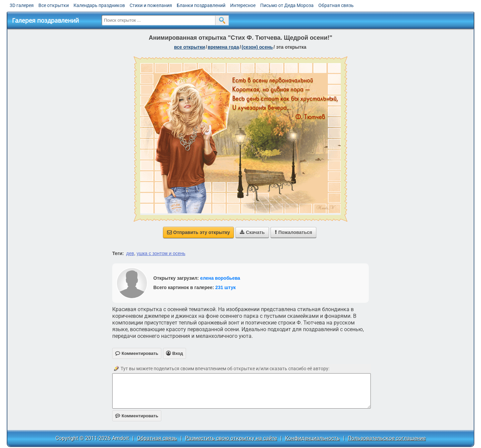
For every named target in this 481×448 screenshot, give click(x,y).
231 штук (226, 287)
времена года (223, 47)
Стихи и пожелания (151, 5)
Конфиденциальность (312, 438)
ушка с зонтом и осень (161, 253)
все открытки (190, 47)
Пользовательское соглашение (387, 438)
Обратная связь (336, 5)
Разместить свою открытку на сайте (231, 438)
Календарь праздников (99, 5)
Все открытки (54, 5)
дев (130, 253)
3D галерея (22, 5)
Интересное (243, 5)
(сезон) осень (257, 47)
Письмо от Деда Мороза (287, 5)
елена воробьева (220, 278)
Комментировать (137, 416)
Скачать (252, 232)
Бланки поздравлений (201, 5)
